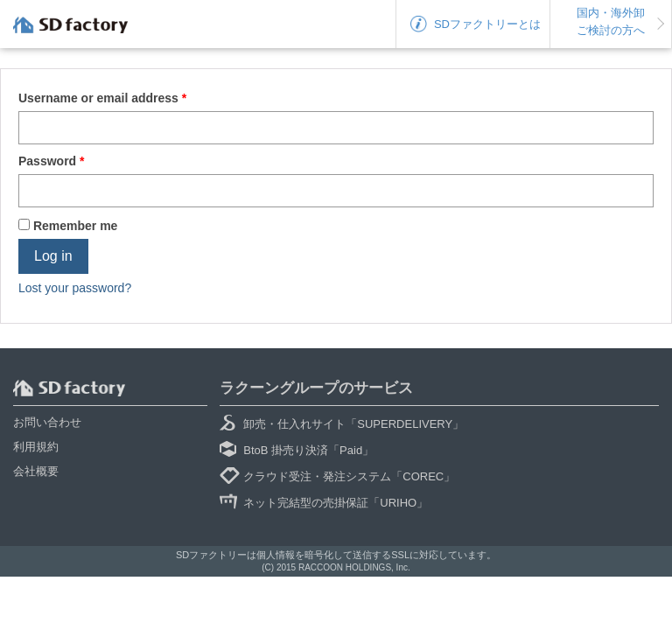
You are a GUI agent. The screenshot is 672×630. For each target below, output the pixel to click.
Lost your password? (75, 288)
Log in (53, 256)
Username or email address (102, 98)
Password (51, 161)
